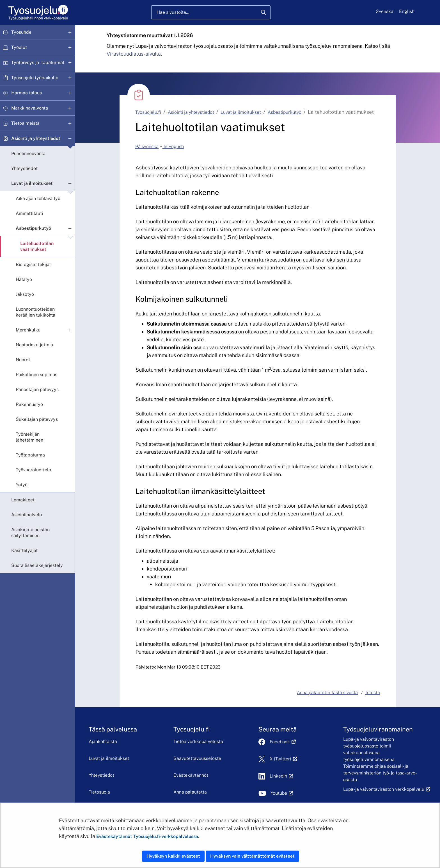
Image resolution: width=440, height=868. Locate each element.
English (407, 11)
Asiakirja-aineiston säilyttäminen (30, 533)
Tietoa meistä (25, 123)
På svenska (147, 146)
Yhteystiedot (24, 168)
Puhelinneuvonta (28, 154)
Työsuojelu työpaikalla (35, 78)
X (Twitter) (284, 759)
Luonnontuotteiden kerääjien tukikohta (35, 312)
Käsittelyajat (24, 550)
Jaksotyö (25, 294)
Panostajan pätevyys (37, 389)
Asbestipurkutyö (33, 228)
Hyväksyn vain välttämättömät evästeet (252, 856)
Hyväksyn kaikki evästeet (173, 856)
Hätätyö (24, 279)
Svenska (385, 11)
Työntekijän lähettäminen (29, 437)
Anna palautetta (190, 792)
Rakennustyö (29, 404)
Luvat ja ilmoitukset (32, 183)
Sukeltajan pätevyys (37, 419)
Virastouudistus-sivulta (134, 54)
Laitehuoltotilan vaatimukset (37, 246)
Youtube (282, 793)
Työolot (19, 47)
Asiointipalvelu (27, 515)
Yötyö (22, 485)
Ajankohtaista (103, 741)
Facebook (283, 742)
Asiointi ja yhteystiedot (36, 138)
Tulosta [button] (372, 693)
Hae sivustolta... (173, 12)
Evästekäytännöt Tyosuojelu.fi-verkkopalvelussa (147, 836)
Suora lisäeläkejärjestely (37, 565)
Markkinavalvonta (30, 108)
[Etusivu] (38, 13)
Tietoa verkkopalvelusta (198, 741)
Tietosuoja (99, 792)
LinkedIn (281, 776)
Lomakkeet (23, 500)
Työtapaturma (30, 455)
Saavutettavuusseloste (197, 758)
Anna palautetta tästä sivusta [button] (327, 693)
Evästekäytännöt (191, 775)
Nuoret (23, 360)
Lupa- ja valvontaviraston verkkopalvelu (387, 789)
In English (173, 146)
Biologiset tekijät (33, 264)
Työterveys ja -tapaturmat (38, 63)
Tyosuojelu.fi (148, 112)
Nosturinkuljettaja (34, 345)
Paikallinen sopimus (36, 375)
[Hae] (263, 12)
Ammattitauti (29, 213)
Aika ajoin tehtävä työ (38, 198)
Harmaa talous (27, 93)
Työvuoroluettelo (33, 470)
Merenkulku (28, 330)
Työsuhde (21, 32)
